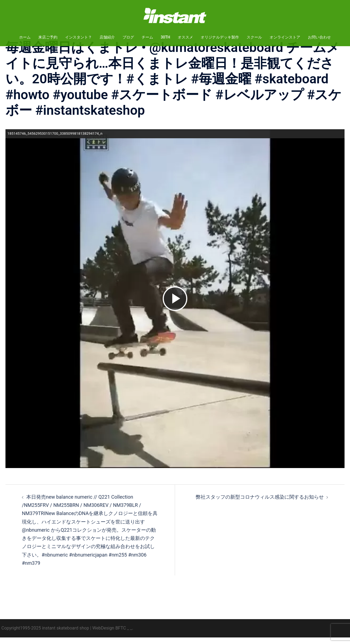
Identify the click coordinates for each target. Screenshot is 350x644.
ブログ (128, 37)
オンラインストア (285, 37)
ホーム (25, 37)
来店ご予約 (48, 37)
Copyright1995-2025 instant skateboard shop (45, 635)
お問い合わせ (319, 37)
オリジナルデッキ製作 (220, 37)
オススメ (185, 37)
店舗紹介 (107, 37)
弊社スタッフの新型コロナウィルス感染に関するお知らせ (260, 503)
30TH (165, 37)
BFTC (121, 635)
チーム (147, 37)
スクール (254, 37)
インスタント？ (78, 37)
